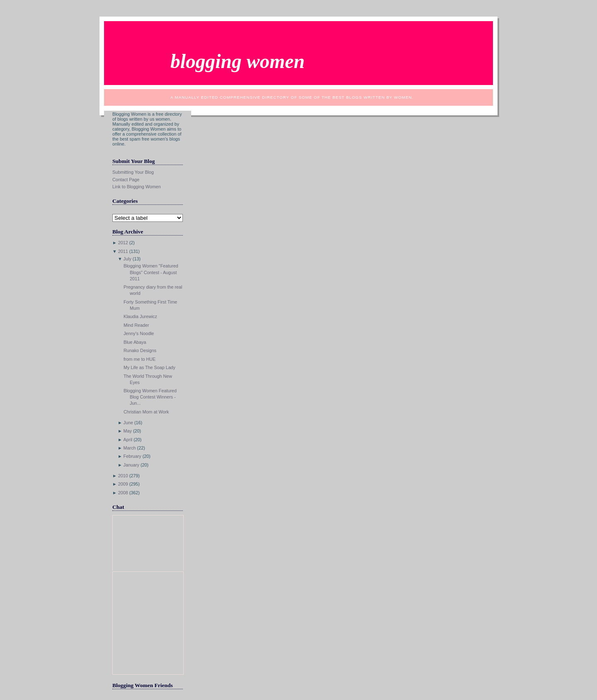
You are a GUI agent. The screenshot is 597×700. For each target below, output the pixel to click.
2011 (123, 251)
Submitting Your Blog (133, 172)
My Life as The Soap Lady (149, 367)
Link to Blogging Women (137, 187)
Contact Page (126, 180)
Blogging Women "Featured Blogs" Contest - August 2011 (151, 272)
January (131, 465)
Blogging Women (238, 61)
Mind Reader (136, 325)
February (132, 456)
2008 (123, 493)
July (127, 259)
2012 (123, 243)
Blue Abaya (135, 342)
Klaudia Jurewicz (140, 316)
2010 (123, 476)
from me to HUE (140, 359)
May (128, 431)
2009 (123, 484)
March (130, 448)
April (128, 440)
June (128, 423)
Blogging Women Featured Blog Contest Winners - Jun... (150, 397)
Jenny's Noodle (139, 333)
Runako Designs (140, 350)
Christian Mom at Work (146, 412)
